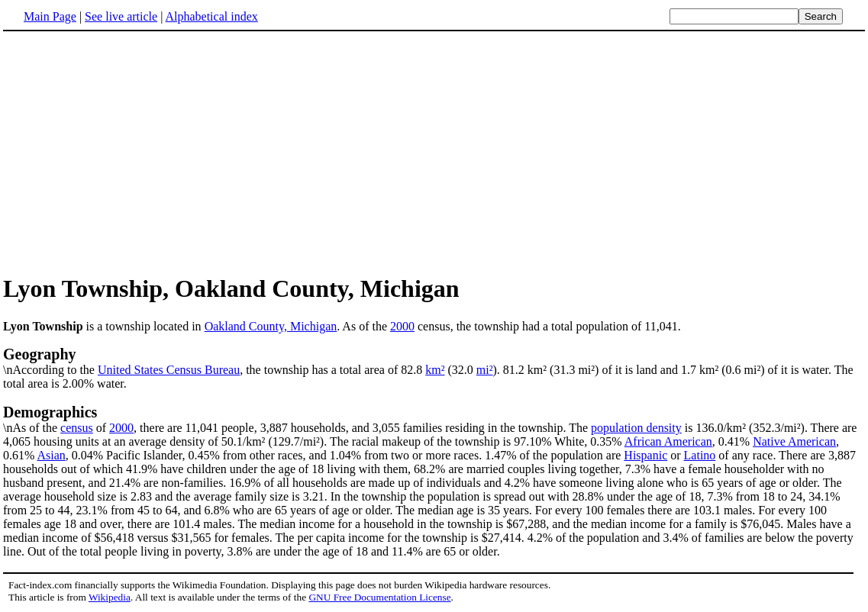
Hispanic (645, 455)
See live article (121, 16)
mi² (485, 370)
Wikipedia (110, 597)
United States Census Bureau (169, 370)
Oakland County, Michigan (271, 326)
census (77, 428)
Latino (700, 455)
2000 (402, 326)
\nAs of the (434, 419)
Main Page (50, 16)
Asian (51, 455)
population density (636, 428)
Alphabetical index (211, 16)
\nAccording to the (434, 361)
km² (435, 370)
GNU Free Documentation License (379, 597)
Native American (794, 441)
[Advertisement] (131, 152)
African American (668, 441)
